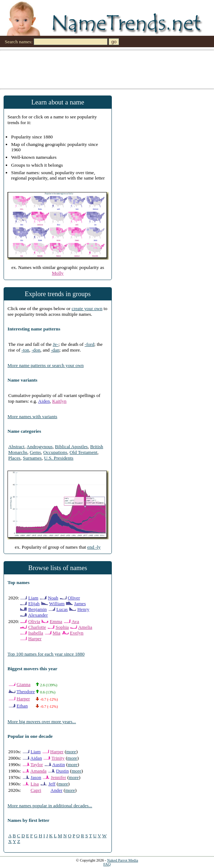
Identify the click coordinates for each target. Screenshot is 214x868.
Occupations (55, 452)
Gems (35, 452)
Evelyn (77, 633)
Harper (35, 639)
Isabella (36, 633)
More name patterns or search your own (46, 365)
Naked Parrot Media (123, 860)
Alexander (38, 615)
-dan (55, 350)
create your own (87, 308)
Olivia (34, 621)
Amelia (85, 627)
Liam (33, 598)
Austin (59, 764)
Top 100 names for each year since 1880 (46, 654)
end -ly (94, 547)
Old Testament (84, 452)
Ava (75, 621)
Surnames (32, 458)
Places (14, 458)
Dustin (62, 771)
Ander (56, 790)
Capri (36, 790)
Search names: (18, 42)
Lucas (62, 609)
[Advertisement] (107, 69)
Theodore (26, 692)
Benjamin (38, 609)
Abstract (16, 447)
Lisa (35, 784)
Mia (56, 633)
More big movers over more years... (42, 722)
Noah (53, 598)
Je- (56, 344)
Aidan (36, 758)
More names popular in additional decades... (50, 806)
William (57, 604)
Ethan (22, 706)
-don (36, 350)
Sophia (62, 627)
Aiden (44, 401)
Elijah (34, 604)
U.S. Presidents (59, 458)
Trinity (58, 758)
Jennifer (59, 777)
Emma (56, 621)
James (80, 604)
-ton (25, 350)
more (71, 752)
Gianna (23, 684)
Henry (83, 609)
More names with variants (32, 416)
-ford (89, 344)
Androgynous (40, 447)
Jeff (52, 784)
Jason (36, 777)
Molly (58, 273)
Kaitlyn (60, 401)
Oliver (74, 598)
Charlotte (37, 627)
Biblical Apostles (71, 447)
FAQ (107, 864)
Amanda (39, 771)
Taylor (37, 764)
